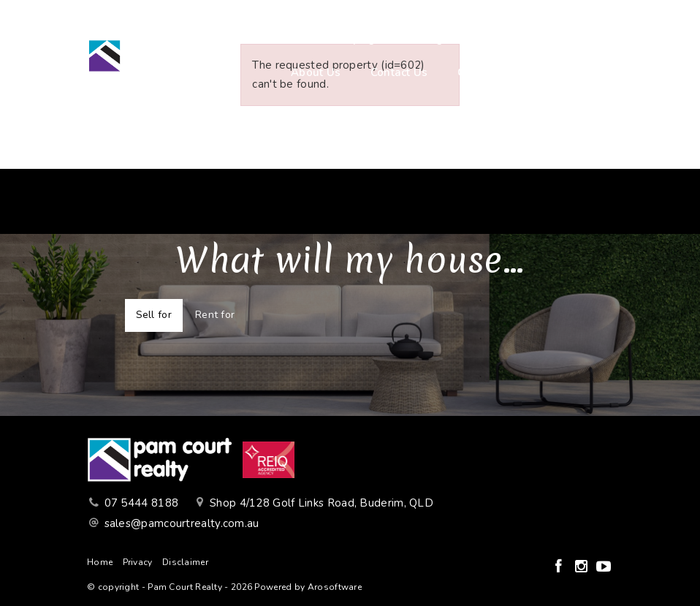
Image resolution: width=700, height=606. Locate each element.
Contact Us (399, 72)
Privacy (138, 562)
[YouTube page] (604, 568)
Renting (494, 39)
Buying (356, 39)
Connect (479, 72)
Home (293, 39)
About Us (316, 72)
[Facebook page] (560, 568)
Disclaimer (185, 562)
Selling (424, 39)
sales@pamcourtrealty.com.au (182, 523)
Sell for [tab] (154, 315)
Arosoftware (335, 587)
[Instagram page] (583, 568)
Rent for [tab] (215, 315)
